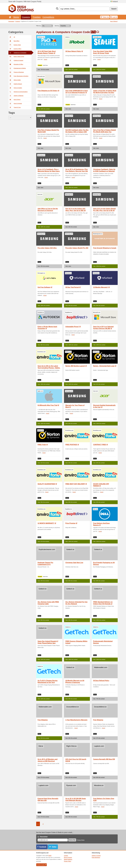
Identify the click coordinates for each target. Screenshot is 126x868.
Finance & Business (16, 72)
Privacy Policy (81, 840)
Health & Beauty (15, 84)
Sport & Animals (15, 103)
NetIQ (50, 856)
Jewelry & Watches (16, 96)
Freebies (37, 17)
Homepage (11, 21)
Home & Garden (15, 88)
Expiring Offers (15, 49)
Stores (16, 17)
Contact (66, 856)
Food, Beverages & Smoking (18, 76)
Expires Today (15, 45)
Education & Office (16, 64)
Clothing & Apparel (16, 60)
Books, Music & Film (16, 57)
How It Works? (114, 21)
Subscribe (72, 840)
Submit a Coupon (96, 856)
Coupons (26, 17)
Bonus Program (68, 857)
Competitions (48, 17)
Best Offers (14, 41)
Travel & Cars (15, 107)
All (12, 37)
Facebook (43, 847)
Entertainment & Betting (17, 68)
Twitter (54, 847)
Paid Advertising (96, 857)
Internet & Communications (18, 92)
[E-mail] (53, 840)
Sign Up (105, 17)
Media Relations (68, 859)
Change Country (41, 865)
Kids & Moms (14, 100)
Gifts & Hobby (15, 80)
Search (114, 9)
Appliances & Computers (17, 53)
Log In (114, 17)
